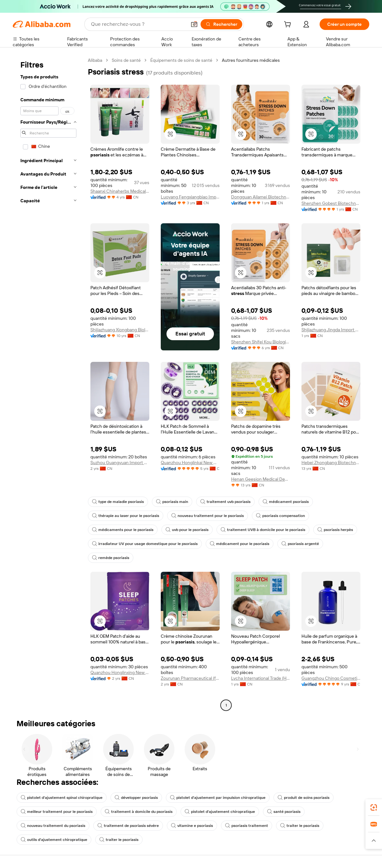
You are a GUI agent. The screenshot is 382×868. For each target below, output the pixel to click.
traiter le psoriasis (300, 826)
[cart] (289, 25)
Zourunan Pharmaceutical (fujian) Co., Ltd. (190, 678)
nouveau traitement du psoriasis (53, 826)
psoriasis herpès (335, 530)
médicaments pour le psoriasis (123, 530)
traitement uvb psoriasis (225, 502)
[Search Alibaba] (138, 24)
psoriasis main (172, 502)
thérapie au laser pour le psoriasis (126, 516)
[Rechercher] (221, 24)
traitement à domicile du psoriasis (139, 812)
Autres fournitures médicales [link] (251, 60)
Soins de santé (126, 60)
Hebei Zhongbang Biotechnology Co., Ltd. (331, 463)
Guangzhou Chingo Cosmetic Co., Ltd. (331, 678)
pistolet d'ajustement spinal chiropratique (62, 798)
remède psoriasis (111, 558)
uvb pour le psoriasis (187, 530)
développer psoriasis (136, 798)
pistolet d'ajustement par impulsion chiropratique (218, 798)
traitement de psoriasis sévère (128, 826)
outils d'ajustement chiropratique (54, 840)
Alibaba (95, 60)
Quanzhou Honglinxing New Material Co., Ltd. (120, 672)
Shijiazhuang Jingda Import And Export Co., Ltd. (331, 330)
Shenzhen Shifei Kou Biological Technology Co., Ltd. (261, 342)
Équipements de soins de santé (181, 60)
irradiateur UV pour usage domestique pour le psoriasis (145, 544)
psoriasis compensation (280, 516)
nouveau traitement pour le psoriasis (208, 516)
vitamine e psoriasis (192, 826)
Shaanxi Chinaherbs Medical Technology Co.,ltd (120, 191)
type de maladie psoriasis (118, 502)
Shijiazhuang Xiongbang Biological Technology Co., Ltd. (120, 330)
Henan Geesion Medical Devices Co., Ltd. (261, 479)
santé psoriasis (284, 812)
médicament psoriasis (286, 502)
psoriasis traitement (247, 826)
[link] (374, 807)
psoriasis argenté (300, 544)
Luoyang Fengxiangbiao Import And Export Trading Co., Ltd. (190, 197)
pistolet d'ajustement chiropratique (220, 812)
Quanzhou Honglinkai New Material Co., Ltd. (190, 463)
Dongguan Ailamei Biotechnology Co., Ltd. (261, 197)
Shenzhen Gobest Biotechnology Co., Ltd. (331, 203)
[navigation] (48, 384)
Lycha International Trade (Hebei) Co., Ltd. (261, 678)
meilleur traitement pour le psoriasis (57, 812)
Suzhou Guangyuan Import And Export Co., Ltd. (120, 463)
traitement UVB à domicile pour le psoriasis (263, 530)
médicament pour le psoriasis (240, 544)
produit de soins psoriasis (304, 798)
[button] (194, 24)
